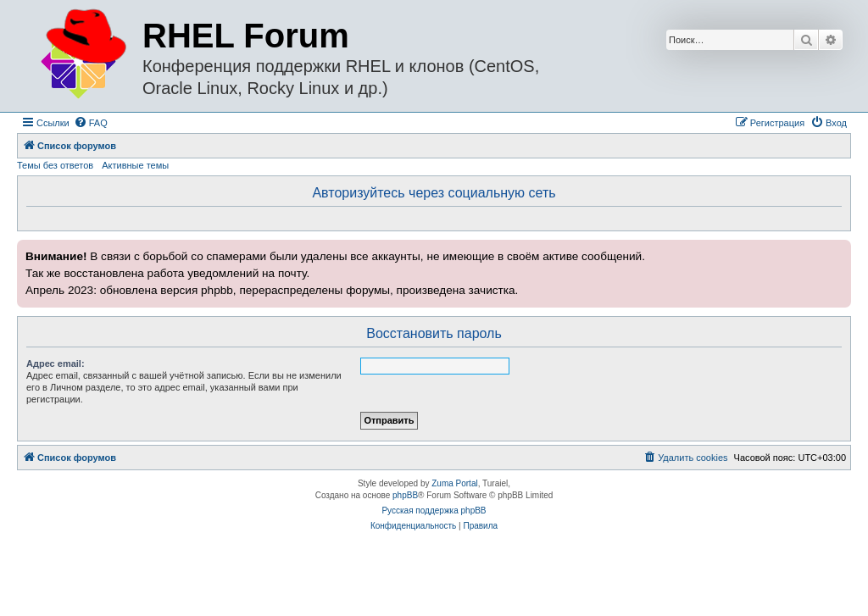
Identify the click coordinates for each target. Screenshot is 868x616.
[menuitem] (91, 123)
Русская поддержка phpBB (434, 511)
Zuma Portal (454, 483)
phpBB (405, 495)
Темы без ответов (55, 165)
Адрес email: (56, 363)
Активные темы (135, 165)
